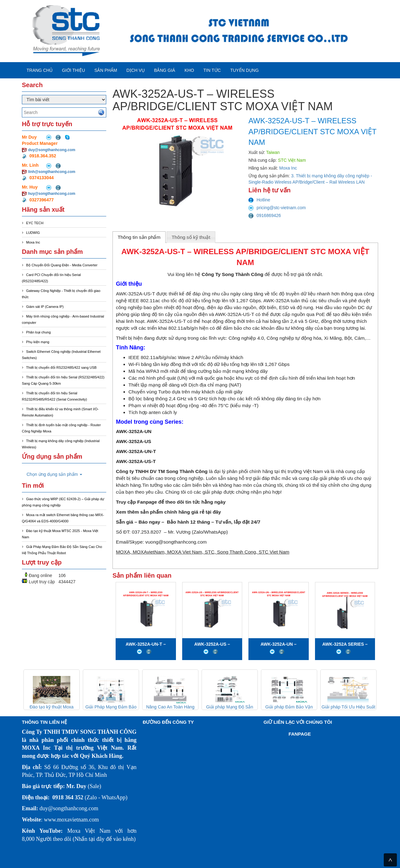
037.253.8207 (147, 532)
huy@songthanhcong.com (52, 194)
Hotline (259, 200)
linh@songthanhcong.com (52, 172)
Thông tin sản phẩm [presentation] (139, 237)
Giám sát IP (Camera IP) (45, 307)
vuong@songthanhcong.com (176, 542)
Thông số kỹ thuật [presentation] (191, 237)
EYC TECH (35, 223)
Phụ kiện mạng (38, 342)
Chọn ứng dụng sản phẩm (54, 474)
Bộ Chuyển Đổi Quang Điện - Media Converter (62, 265)
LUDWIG (33, 233)
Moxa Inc (33, 242)
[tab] (139, 237)
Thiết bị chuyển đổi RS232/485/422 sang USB (62, 367)
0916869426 (265, 215)
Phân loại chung (39, 332)
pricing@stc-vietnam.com (277, 208)
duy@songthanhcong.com (52, 150)
